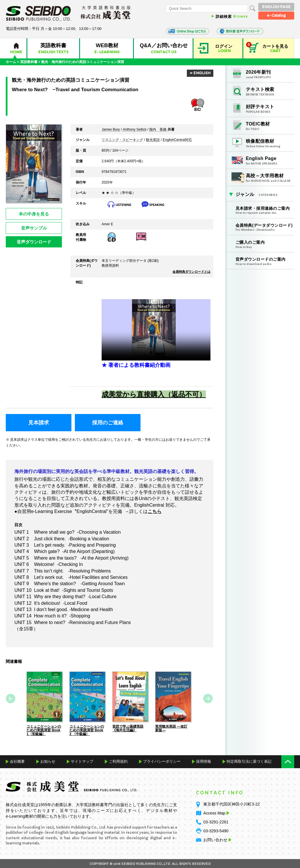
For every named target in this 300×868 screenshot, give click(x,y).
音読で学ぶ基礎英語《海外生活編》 (128, 728)
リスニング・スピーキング (122, 140)
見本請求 (39, 423)
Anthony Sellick (134, 130)
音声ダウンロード (34, 242)
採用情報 (204, 761)
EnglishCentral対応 (177, 140)
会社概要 (17, 761)
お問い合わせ (215, 840)
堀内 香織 (158, 130)
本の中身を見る (34, 214)
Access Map (216, 813)
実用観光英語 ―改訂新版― (171, 728)
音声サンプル (34, 228)
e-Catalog (276, 15)
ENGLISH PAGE (276, 7)
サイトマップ (82, 761)
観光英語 (153, 140)
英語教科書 (29, 62)
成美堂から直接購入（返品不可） (154, 394)
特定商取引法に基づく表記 (249, 761)
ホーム (11, 62)
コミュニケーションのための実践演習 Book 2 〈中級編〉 (87, 730)
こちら (155, 511)
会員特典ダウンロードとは (191, 272)
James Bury (111, 130)
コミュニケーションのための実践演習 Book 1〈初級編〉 (44, 730)
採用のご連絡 (108, 423)
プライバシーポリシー (162, 761)
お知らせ (48, 761)
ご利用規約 (118, 761)
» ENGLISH (200, 73)
